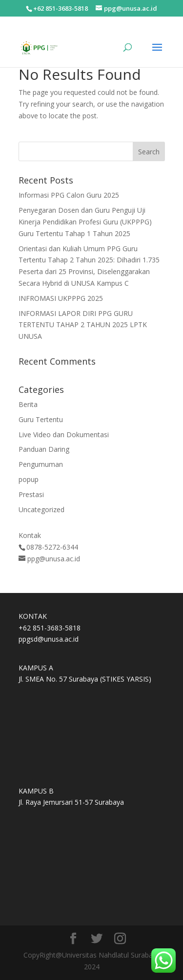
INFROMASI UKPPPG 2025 (61, 298)
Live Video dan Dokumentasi (64, 435)
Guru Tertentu (41, 419)
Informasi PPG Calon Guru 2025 (69, 195)
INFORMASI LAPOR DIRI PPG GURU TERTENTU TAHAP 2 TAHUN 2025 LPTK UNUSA (83, 325)
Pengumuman (41, 464)
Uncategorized (41, 509)
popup (29, 479)
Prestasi (31, 494)
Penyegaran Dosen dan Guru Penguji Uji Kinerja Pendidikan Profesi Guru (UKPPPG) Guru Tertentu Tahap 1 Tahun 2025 (85, 222)
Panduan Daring (44, 449)
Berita (28, 404)
